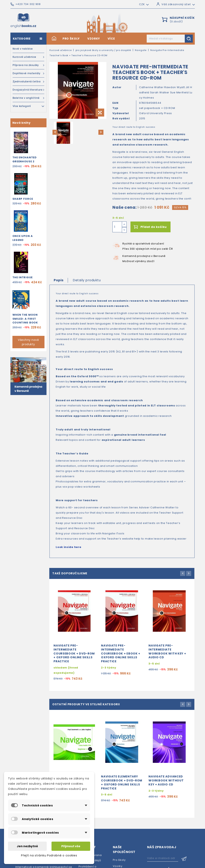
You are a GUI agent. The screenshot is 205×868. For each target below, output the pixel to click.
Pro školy (71, 39)
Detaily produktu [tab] (87, 280)
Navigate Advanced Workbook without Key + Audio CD (166, 788)
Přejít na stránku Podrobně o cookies (49, 855)
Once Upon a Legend (23, 238)
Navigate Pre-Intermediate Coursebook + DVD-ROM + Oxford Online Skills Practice (74, 657)
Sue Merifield (180, 92)
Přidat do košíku (154, 227)
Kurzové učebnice (29, 57)
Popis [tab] (59, 280)
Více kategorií (29, 106)
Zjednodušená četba (29, 82)
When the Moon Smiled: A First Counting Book (25, 319)
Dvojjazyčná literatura (29, 90)
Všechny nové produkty (28, 342)
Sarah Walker (160, 92)
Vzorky (94, 39)
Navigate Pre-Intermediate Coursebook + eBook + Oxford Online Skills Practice (121, 657)
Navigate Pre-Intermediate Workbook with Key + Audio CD (167, 655)
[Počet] (117, 227)
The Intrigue (23, 277)
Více (111, 39)
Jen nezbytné (27, 846)
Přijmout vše (71, 846)
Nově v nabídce (23, 49)
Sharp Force (23, 199)
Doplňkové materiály (29, 73)
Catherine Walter (152, 87)
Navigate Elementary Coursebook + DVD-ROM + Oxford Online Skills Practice (122, 790)
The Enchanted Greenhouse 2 (25, 159)
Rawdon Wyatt (175, 87)
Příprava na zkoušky (29, 65)
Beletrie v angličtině (29, 98)
